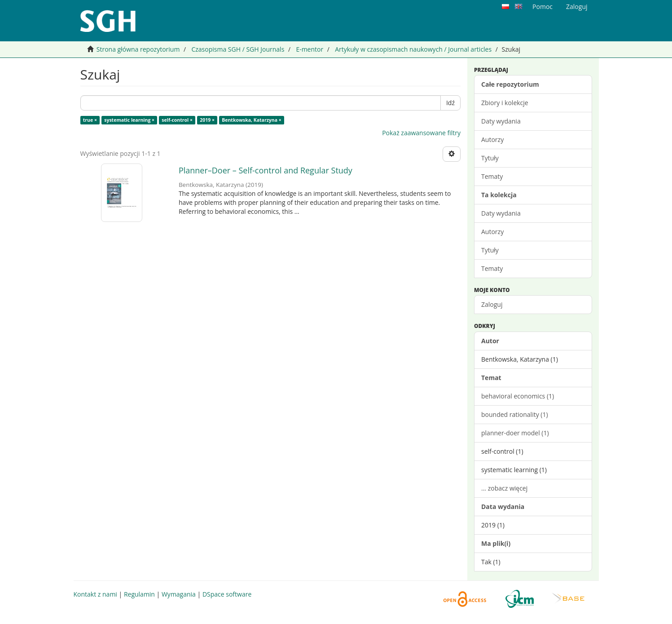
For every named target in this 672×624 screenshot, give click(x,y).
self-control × (177, 120)
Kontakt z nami (95, 594)
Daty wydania (501, 121)
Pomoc (542, 7)
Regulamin (139, 594)
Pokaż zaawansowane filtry (421, 133)
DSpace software (227, 594)
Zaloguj (492, 304)
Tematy (492, 176)
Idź (450, 103)
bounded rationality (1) (515, 414)
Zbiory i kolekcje (505, 103)
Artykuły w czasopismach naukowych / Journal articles (413, 49)
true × (90, 120)
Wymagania (179, 594)
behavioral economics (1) (518, 396)
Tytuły (490, 158)
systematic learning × (129, 120)
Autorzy (492, 139)
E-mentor (310, 49)
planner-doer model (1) (515, 433)
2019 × (207, 120)
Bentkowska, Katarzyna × (252, 120)
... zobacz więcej (504, 488)
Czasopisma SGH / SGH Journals (238, 49)
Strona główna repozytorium (138, 49)
